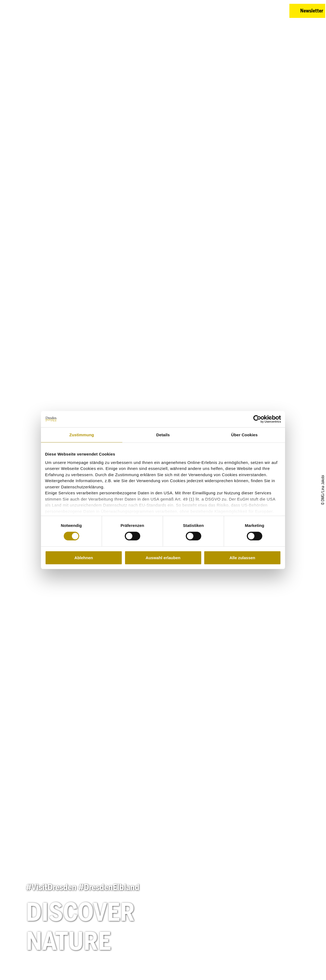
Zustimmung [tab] (82, 435)
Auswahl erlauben (163, 558)
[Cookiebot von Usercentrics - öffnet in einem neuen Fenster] (257, 419)
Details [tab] (163, 435)
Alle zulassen (242, 558)
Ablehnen (84, 558)
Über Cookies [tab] (244, 435)
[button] (259, 11)
